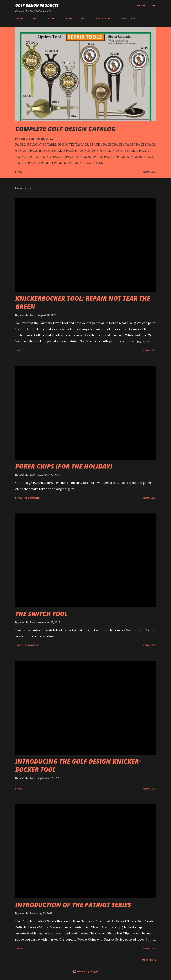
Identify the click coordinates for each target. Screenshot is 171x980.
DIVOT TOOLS (126, 19)
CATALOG (50, 19)
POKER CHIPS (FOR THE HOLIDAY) (64, 466)
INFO (33, 19)
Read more (150, 172)
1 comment (32, 645)
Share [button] (19, 172)
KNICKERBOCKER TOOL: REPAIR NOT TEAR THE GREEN (83, 302)
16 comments (33, 498)
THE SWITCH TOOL (41, 614)
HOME (18, 19)
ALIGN (82, 19)
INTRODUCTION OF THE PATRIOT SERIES (73, 905)
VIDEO (67, 19)
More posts (149, 960)
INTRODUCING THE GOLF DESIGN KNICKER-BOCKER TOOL (78, 765)
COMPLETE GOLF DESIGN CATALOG (65, 129)
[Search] (141, 6)
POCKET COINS (102, 19)
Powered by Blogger (85, 971)
